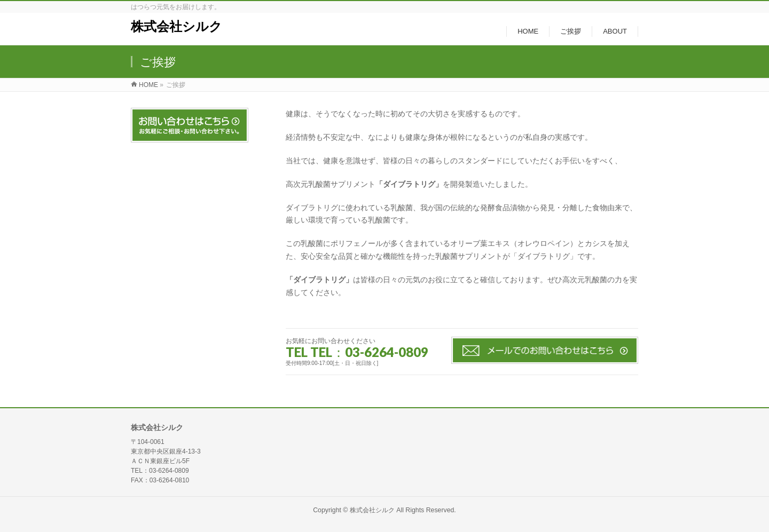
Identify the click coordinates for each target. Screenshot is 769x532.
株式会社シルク (176, 26)
